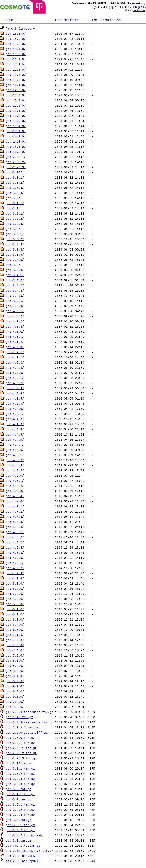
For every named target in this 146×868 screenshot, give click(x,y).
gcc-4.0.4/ (15, 326)
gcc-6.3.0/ (15, 619)
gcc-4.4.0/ (15, 409)
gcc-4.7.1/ (15, 506)
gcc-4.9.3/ (15, 573)
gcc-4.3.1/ (15, 378)
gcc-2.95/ (14, 172)
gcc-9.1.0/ (15, 686)
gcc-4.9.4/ (15, 578)
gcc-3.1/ (13, 208)
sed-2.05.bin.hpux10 (23, 861)
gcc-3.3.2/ (15, 239)
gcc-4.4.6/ (15, 440)
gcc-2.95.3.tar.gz (21, 758)
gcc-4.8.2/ (15, 537)
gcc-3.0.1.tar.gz (20, 768)
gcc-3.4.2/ (15, 280)
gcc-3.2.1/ (15, 213)
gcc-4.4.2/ (15, 419)
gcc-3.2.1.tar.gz (20, 804)
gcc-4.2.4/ (15, 368)
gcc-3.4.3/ (15, 285)
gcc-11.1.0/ (16, 59)
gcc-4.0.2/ (15, 316)
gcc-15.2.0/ (16, 152)
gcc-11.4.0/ (16, 75)
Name (9, 20)
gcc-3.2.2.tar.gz (20, 810)
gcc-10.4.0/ (16, 49)
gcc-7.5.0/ (15, 655)
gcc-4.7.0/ (15, 501)
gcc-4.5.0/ (15, 450)
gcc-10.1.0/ (16, 34)
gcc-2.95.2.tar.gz (21, 753)
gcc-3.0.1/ (15, 177)
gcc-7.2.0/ (15, 640)
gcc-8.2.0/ (15, 666)
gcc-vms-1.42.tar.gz (23, 846)
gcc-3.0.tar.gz (18, 789)
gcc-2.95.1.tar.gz (21, 748)
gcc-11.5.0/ (16, 80)
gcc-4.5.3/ (15, 465)
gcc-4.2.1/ (15, 352)
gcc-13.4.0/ (16, 126)
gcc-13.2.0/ (16, 116)
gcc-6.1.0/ (15, 609)
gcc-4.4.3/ (15, 424)
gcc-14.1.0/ (16, 131)
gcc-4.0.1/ (15, 311)
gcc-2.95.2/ (16, 162)
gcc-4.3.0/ (15, 373)
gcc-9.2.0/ (15, 691)
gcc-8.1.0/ (15, 661)
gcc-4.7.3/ (15, 517)
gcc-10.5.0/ (16, 54)
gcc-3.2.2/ (15, 219)
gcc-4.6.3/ (15, 491)
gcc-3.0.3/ (15, 188)
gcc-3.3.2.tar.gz (20, 830)
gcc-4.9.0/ (15, 558)
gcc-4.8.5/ (15, 553)
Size (93, 20)
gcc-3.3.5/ (15, 254)
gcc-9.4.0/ (15, 702)
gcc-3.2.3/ (15, 224)
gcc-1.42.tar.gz (19, 717)
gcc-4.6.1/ (15, 481)
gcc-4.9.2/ (15, 568)
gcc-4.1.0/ (15, 332)
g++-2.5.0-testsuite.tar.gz (29, 712)
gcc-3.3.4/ (15, 249)
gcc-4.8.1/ (15, 532)
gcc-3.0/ (13, 198)
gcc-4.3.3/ (15, 388)
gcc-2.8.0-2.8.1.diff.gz (27, 732)
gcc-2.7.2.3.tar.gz (22, 727)
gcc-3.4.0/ (15, 270)
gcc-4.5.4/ (15, 470)
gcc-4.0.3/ (15, 321)
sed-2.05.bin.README (23, 856)
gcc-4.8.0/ (15, 527)
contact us (139, 10)
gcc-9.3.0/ (15, 696)
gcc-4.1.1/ (15, 337)
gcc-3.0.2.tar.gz (20, 774)
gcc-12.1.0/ (16, 85)
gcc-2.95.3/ (16, 167)
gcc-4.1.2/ (15, 342)
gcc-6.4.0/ (15, 625)
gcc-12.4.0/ (16, 100)
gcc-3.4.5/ (15, 296)
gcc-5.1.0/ (15, 583)
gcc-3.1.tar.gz (18, 799)
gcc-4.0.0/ (15, 306)
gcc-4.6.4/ (15, 496)
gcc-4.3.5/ (15, 398)
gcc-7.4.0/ (15, 650)
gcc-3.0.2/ (15, 183)
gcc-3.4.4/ (15, 290)
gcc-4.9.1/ (15, 563)
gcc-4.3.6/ (15, 404)
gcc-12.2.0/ (16, 90)
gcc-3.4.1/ (15, 275)
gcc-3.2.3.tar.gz (20, 815)
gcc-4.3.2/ (15, 383)
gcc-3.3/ (13, 265)
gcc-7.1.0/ (15, 635)
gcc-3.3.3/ (15, 244)
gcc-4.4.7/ (15, 445)
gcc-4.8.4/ (15, 547)
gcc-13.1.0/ (16, 111)
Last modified (67, 20)
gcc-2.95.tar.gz (19, 763)
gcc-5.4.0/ (15, 599)
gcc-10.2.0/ (16, 39)
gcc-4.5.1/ (15, 455)
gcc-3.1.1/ (15, 203)
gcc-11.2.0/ (16, 64)
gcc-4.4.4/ (15, 429)
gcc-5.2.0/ (15, 589)
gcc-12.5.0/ (16, 105)
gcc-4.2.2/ (15, 357)
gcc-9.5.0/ (15, 707)
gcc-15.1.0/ (16, 147)
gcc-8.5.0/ (15, 681)
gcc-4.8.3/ (15, 542)
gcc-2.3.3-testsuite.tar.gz (29, 722)
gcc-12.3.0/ (16, 95)
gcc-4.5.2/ (15, 460)
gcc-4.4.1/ (15, 414)
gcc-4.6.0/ (15, 475)
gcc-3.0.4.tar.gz (20, 784)
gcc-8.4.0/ (15, 676)
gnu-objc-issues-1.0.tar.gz (29, 851)
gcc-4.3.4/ (15, 393)
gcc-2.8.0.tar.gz (20, 738)
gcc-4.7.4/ (15, 522)
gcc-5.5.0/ (15, 604)
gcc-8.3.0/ (15, 671)
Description (111, 20)
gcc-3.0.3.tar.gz (20, 779)
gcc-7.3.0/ (15, 645)
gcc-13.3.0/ (16, 121)
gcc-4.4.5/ (15, 434)
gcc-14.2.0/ (16, 136)
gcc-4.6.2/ (15, 486)
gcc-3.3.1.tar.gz (20, 825)
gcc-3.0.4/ (15, 193)
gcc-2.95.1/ (16, 157)
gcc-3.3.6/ (15, 260)
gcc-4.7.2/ (15, 511)
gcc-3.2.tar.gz (18, 820)
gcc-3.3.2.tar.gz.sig (24, 835)
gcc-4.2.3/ (15, 362)
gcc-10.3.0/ (16, 44)
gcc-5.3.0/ (15, 594)
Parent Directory (20, 28)
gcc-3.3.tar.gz (18, 840)
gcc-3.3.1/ (15, 234)
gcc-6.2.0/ (15, 614)
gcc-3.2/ (13, 229)
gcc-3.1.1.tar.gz (20, 794)
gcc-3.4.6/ (15, 301)
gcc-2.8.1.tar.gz (20, 743)
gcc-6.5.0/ (15, 630)
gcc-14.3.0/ (16, 141)
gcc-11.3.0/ (16, 69)
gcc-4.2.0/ (15, 347)
